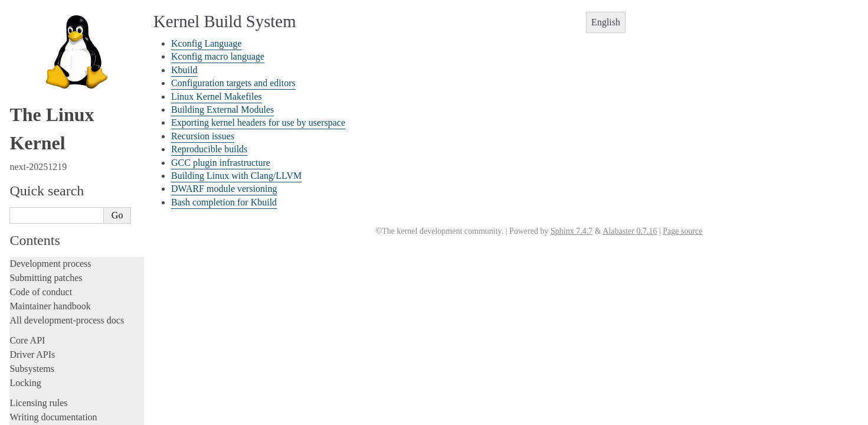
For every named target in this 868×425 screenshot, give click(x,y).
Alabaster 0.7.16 (630, 231)
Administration (38, 86)
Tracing (24, 23)
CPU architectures (44, 374)
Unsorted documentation (56, 394)
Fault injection (37, 37)
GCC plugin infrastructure (62, 240)
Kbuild (30, 139)
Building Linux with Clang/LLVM (76, 253)
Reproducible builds (52, 227)
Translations (33, 414)
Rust (18, 66)
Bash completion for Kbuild (65, 278)
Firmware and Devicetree (58, 354)
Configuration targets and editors (73, 151)
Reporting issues (41, 291)
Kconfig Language (49, 113)
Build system (35, 100)
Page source (682, 231)
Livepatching (34, 52)
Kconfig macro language (59, 126)
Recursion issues (46, 214)
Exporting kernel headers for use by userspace (258, 122)
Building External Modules (64, 176)
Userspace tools (39, 305)
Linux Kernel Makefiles (58, 164)
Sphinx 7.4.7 (571, 231)
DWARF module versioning (65, 265)
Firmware (28, 340)
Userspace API (37, 320)
